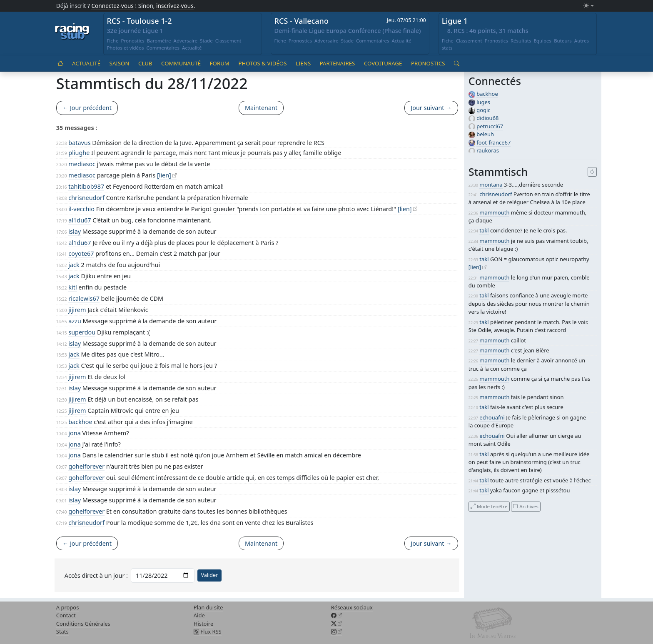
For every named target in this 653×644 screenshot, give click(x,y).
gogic (483, 110)
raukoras (488, 150)
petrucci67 (490, 126)
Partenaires (338, 63)
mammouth (494, 212)
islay (75, 231)
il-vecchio (81, 209)
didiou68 (487, 118)
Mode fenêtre (489, 506)
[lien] (164, 175)
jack (74, 265)
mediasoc (82, 164)
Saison (120, 63)
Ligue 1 (455, 21)
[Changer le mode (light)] (588, 6)
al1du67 (80, 220)
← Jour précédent (87, 108)
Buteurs (563, 41)
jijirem (77, 310)
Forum (220, 63)
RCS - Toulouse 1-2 (139, 21)
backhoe (80, 422)
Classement (228, 41)
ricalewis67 (84, 298)
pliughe (79, 153)
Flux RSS (208, 632)
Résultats (521, 41)
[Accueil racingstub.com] (72, 32)
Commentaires (163, 48)
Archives (526, 506)
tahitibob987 (86, 186)
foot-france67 (493, 142)
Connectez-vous (112, 6)
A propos (68, 607)
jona (74, 433)
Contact (66, 615)
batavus (79, 143)
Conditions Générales (83, 624)
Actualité (192, 48)
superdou (82, 332)
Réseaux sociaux (352, 607)
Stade (206, 41)
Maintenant (261, 108)
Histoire (203, 624)
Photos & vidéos (262, 63)
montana (491, 185)
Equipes (542, 41)
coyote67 (81, 253)
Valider (209, 575)
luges (483, 102)
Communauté (181, 63)
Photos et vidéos (125, 48)
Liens (303, 63)
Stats (62, 632)
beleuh (485, 134)
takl (484, 230)
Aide (199, 615)
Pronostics (132, 41)
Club (145, 63)
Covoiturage (383, 63)
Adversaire (186, 41)
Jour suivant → (431, 108)
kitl (72, 287)
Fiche (112, 41)
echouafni (492, 417)
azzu (75, 321)
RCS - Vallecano (302, 21)
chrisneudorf (86, 198)
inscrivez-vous (175, 6)
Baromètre (159, 41)
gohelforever (86, 466)
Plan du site (208, 607)
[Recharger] (592, 172)
